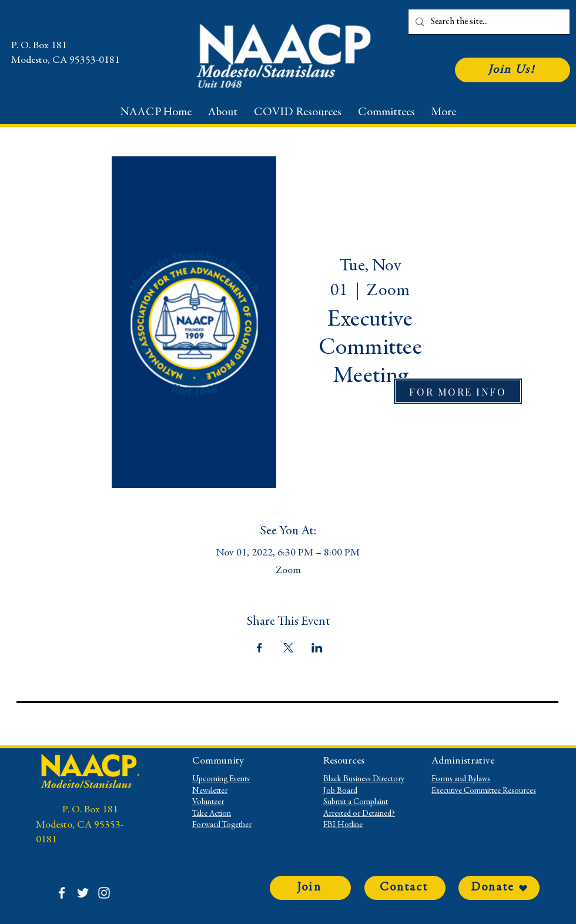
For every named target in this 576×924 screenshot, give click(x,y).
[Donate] (499, 888)
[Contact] (405, 888)
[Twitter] (83, 893)
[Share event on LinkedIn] (317, 648)
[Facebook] (62, 893)
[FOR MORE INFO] (458, 391)
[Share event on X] (288, 648)
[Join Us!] (513, 70)
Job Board (340, 791)
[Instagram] (104, 893)
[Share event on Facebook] (259, 648)
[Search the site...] (488, 22)
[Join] (310, 888)
